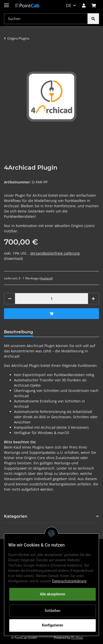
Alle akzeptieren (52, 594)
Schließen (53, 611)
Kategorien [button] (16, 516)
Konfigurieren (52, 625)
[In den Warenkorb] (51, 314)
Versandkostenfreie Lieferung (55, 253)
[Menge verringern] (10, 299)
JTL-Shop (77, 638)
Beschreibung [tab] (18, 332)
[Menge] (51, 299)
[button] (84, 6)
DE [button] (69, 6)
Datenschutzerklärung (69, 581)
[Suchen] (46, 19)
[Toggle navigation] (6, 3)
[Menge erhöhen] (93, 299)
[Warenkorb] (94, 6)
